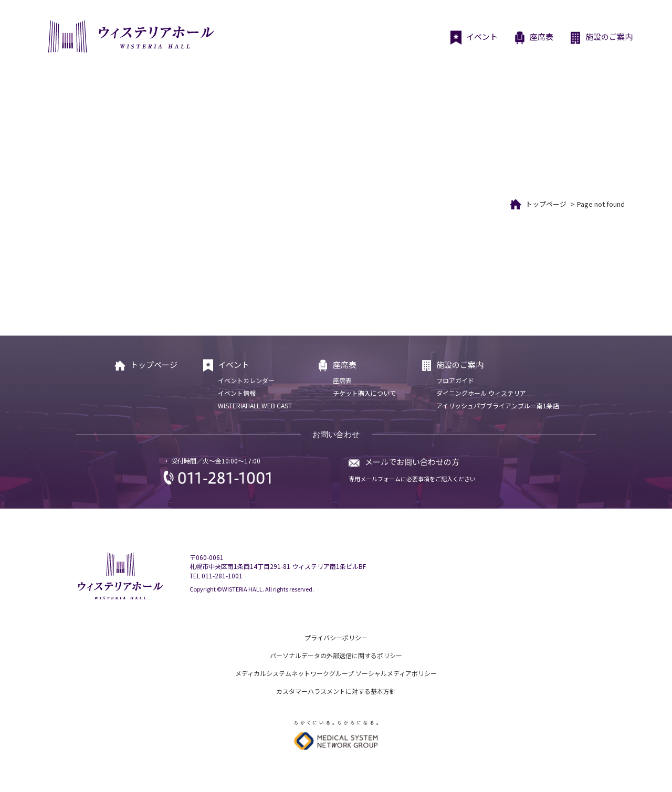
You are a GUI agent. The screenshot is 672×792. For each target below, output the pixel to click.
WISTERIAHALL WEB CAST (255, 405)
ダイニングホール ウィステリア (481, 393)
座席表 (533, 38)
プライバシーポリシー (336, 637)
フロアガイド (455, 380)
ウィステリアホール (130, 36)
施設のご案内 (601, 38)
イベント (474, 38)
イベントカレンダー (246, 380)
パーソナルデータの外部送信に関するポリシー (336, 655)
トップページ (546, 204)
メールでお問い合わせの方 (412, 462)
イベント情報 (237, 393)
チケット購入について (364, 393)
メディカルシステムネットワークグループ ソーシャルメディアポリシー (336, 673)
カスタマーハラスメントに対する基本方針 (336, 691)
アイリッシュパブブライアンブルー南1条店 (498, 405)
